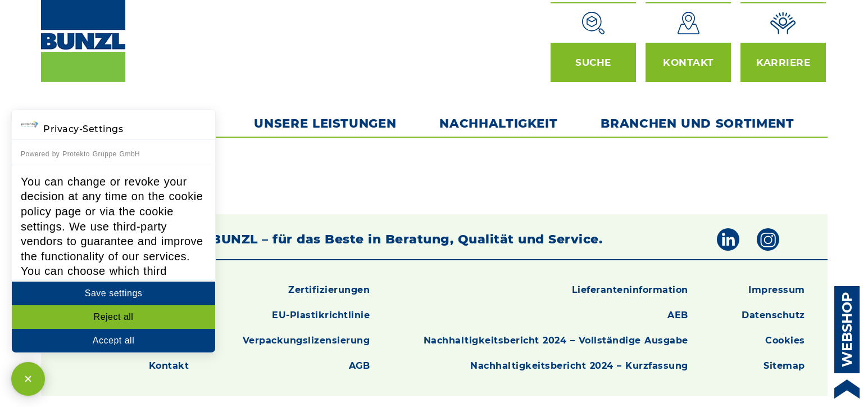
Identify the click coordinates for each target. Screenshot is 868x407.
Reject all (114, 317)
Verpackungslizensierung (306, 340)
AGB (360, 366)
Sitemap (784, 366)
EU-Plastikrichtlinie (321, 315)
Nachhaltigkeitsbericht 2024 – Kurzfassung (579, 366)
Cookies (785, 340)
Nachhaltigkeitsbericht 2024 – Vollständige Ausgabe (556, 340)
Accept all (113, 340)
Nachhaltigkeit (498, 123)
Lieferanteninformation (630, 290)
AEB (678, 315)
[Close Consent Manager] (28, 379)
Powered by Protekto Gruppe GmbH (80, 154)
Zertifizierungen (329, 290)
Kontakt (169, 366)
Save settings (114, 293)
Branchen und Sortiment (700, 123)
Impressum (777, 290)
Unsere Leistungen (325, 123)
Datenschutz (773, 315)
